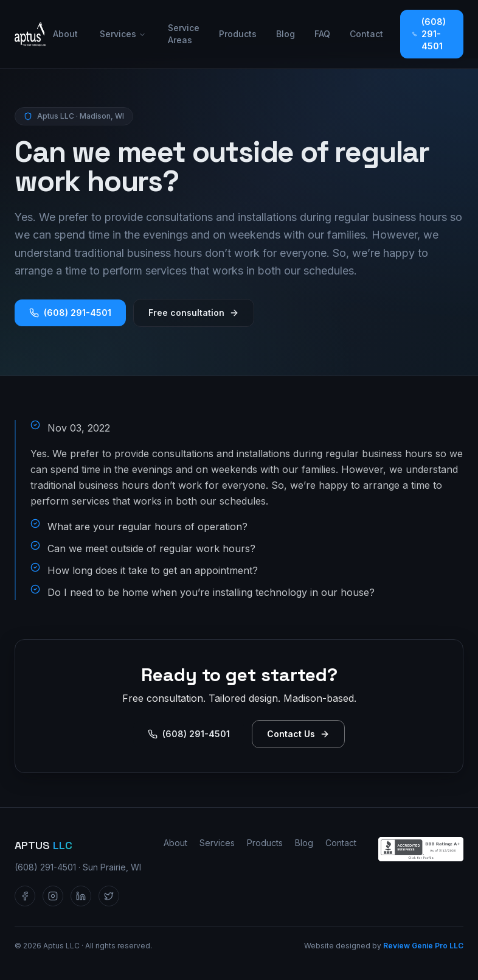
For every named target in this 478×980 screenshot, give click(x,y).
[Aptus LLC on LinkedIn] (81, 896)
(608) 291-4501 (429, 34)
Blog (286, 34)
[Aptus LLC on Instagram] (53, 896)
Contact (366, 34)
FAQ (322, 34)
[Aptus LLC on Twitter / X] (109, 896)
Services (123, 34)
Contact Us (298, 734)
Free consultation (194, 313)
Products (238, 34)
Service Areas (184, 34)
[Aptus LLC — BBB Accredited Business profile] (421, 849)
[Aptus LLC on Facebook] (25, 896)
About (65, 34)
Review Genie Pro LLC (423, 946)
